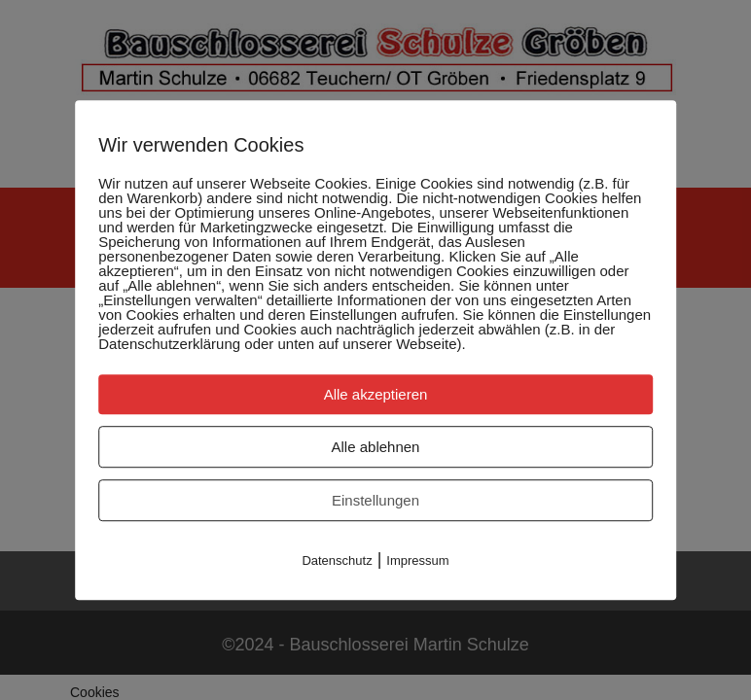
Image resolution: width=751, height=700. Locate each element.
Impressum (417, 560)
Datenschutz (337, 560)
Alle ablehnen (376, 447)
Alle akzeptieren (376, 394)
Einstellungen (375, 500)
